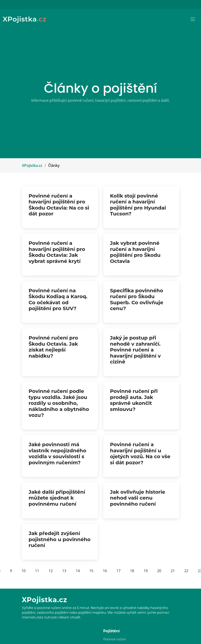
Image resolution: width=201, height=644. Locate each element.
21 (173, 571)
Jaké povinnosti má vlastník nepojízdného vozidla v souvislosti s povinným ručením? (58, 453)
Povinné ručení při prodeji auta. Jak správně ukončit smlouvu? (134, 400)
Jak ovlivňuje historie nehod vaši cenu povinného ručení (138, 498)
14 (78, 571)
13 (64, 571)
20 (159, 571)
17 (118, 571)
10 (24, 571)
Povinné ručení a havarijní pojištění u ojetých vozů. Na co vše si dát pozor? (140, 453)
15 (91, 571)
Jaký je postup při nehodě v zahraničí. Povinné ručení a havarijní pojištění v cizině (135, 350)
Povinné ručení (115, 639)
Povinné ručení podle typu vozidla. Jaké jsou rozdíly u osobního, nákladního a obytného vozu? (59, 403)
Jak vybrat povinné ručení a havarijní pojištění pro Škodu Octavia (135, 252)
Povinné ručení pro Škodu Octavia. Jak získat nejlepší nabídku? (53, 347)
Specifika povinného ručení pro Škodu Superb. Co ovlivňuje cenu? (137, 300)
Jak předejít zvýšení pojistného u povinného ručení (60, 539)
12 (51, 571)
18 (132, 571)
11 (37, 571)
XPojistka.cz (32, 165)
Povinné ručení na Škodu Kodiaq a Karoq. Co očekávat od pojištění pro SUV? (58, 300)
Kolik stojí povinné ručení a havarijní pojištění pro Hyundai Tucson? (138, 205)
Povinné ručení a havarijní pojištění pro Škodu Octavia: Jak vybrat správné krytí (57, 252)
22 (186, 571)
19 (146, 571)
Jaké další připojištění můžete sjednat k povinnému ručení (57, 498)
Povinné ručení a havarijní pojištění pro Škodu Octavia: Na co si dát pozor (59, 205)
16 (105, 571)
